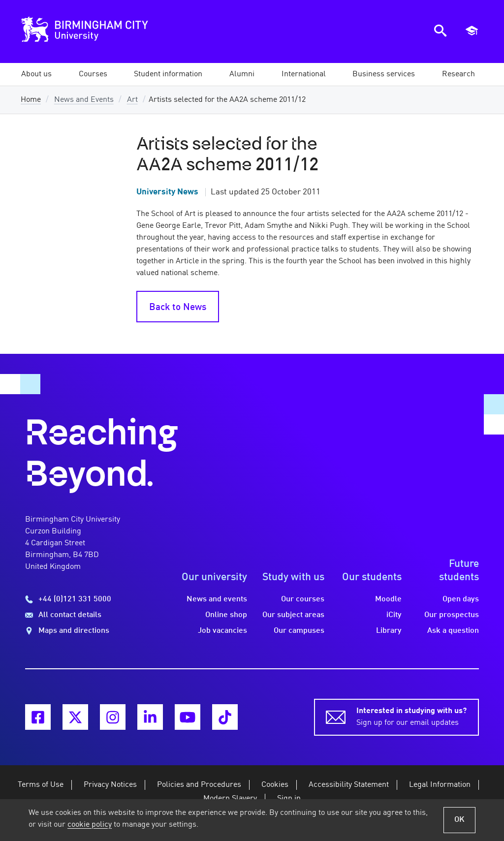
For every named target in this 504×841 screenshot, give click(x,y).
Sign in (289, 799)
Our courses (303, 599)
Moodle (388, 599)
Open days (461, 599)
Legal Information (440, 785)
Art (132, 100)
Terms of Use (41, 785)
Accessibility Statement (349, 785)
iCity (394, 615)
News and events (217, 599)
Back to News (178, 308)
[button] (36, 74)
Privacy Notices (110, 785)
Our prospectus (452, 615)
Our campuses (299, 631)
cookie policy (90, 825)
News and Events (84, 100)
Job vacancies (222, 631)
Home (31, 100)
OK (459, 820)
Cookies (275, 785)
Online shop (226, 615)
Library (389, 631)
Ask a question (453, 631)
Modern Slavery (230, 799)
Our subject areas (293, 615)
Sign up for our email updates (411, 716)
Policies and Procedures (199, 785)
